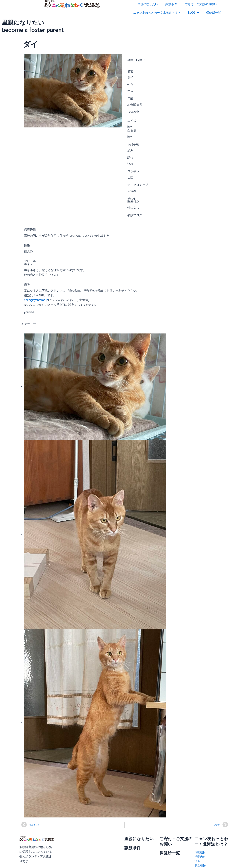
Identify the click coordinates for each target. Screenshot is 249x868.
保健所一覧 (214, 13)
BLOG (193, 13)
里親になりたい (148, 4)
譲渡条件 (171, 4)
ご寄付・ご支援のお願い (201, 4)
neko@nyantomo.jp (36, 300)
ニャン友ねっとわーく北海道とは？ (157, 13)
